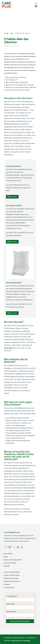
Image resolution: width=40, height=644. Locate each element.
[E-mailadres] (20, 600)
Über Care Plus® (10, 563)
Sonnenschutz (9, 588)
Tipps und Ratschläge (12, 572)
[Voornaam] (20, 607)
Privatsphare (27, 641)
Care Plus (9, 46)
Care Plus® (8, 554)
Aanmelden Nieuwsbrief (20, 621)
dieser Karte (8, 348)
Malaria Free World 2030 (13, 560)
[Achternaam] (20, 615)
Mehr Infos (12, 197)
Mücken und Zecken (11, 578)
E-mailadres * (12, 596)
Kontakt (7, 566)
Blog (6, 557)
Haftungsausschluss (17, 641)
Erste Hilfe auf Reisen (12, 581)
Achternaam (11, 612)
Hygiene (7, 584)
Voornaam (11, 604)
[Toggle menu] (36, 5)
